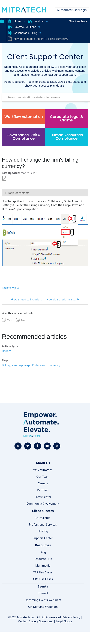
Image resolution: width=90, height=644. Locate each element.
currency (54, 365)
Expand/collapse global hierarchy (2, 21)
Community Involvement (43, 504)
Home (15, 21)
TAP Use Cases (43, 572)
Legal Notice (64, 621)
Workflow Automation (24, 117)
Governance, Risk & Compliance (24, 137)
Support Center (43, 538)
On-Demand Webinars (43, 607)
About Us (43, 463)
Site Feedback (78, 21)
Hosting (43, 531)
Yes (9, 320)
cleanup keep (21, 365)
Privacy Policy (71, 617)
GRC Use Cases (43, 579)
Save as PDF (4, 179)
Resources (43, 545)
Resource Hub (43, 559)
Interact (43, 593)
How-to (7, 351)
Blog (43, 552)
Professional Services (43, 524)
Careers (43, 483)
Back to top (9, 288)
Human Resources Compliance (67, 137)
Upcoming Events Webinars (43, 600)
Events (43, 586)
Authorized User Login (72, 10)
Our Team (43, 477)
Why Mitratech (43, 470)
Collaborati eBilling (23, 33)
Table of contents (19, 193)
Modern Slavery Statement (35, 621)
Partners (43, 490)
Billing (6, 365)
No (23, 320)
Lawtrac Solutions (22, 27)
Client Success (43, 511)
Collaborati (39, 365)
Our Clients (43, 518)
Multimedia (43, 566)
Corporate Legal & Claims (66, 118)
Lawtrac (36, 21)
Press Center (43, 497)
